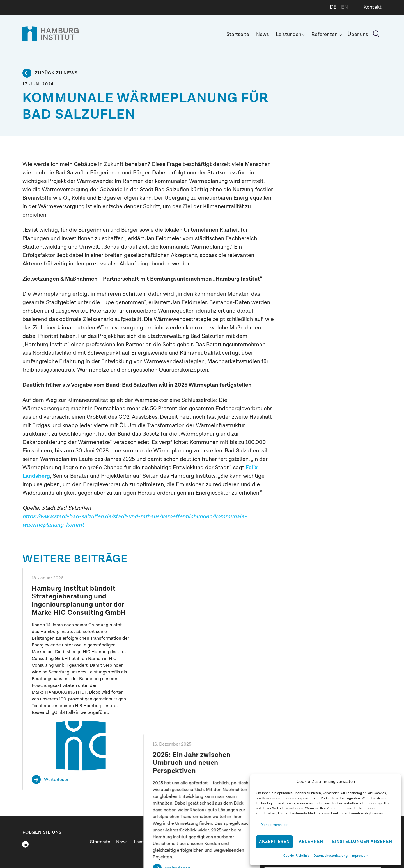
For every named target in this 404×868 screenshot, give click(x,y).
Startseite (238, 34)
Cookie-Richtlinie (297, 856)
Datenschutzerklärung (330, 856)
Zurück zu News (56, 73)
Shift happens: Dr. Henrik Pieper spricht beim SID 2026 (321, 593)
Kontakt (373, 7)
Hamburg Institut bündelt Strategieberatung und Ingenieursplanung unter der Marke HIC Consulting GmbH (79, 601)
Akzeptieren (274, 842)
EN (345, 7)
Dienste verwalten (274, 825)
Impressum (360, 856)
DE (333, 7)
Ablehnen (311, 842)
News (263, 34)
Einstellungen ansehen (362, 842)
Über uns (358, 34)
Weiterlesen (57, 780)
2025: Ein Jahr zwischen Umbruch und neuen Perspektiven (192, 597)
